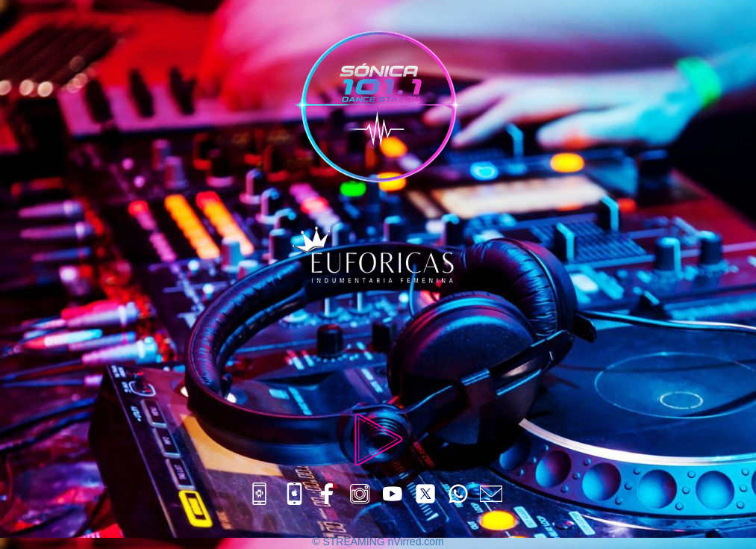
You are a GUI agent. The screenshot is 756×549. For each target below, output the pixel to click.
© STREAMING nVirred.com (378, 542)
